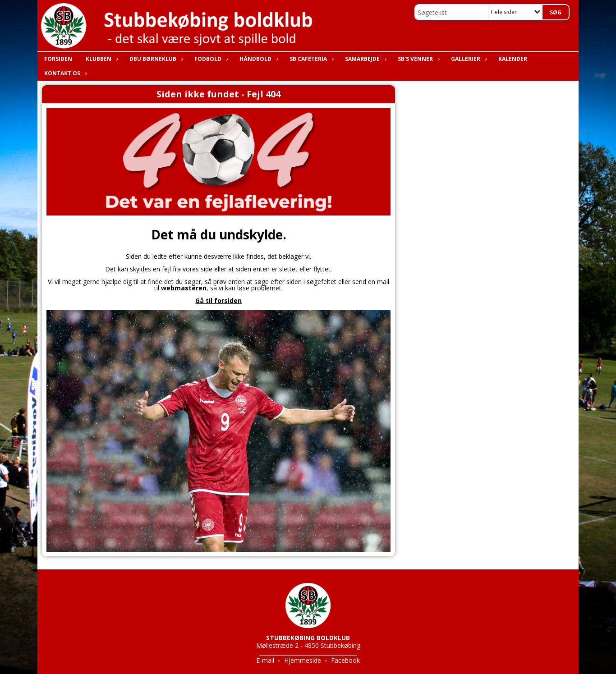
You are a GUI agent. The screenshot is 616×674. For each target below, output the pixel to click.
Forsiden (58, 59)
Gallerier (468, 59)
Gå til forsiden (218, 300)
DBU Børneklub (155, 59)
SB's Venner (418, 59)
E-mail (265, 660)
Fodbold (210, 59)
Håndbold (258, 59)
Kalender (513, 59)
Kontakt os (64, 73)
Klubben (101, 59)
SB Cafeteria (310, 59)
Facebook (345, 660)
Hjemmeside (303, 660)
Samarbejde (365, 59)
